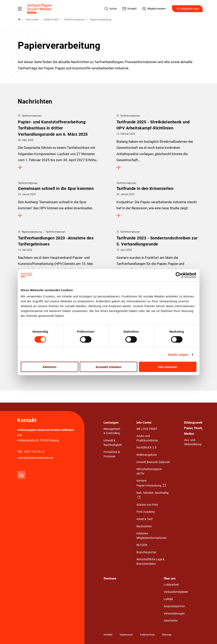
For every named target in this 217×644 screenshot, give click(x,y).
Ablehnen (49, 367)
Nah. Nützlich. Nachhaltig (153, 493)
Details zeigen (178, 354)
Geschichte (171, 621)
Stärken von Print (147, 505)
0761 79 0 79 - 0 (34, 452)
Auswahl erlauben (108, 367)
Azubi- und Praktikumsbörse (147, 438)
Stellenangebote (147, 455)
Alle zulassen (167, 367)
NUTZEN (142, 545)
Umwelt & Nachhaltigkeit (113, 443)
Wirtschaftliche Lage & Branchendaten (150, 562)
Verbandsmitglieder (176, 592)
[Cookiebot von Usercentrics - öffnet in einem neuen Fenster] (179, 275)
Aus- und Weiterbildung (193, 442)
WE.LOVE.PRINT (147, 429)
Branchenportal (146, 552)
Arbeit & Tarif (145, 519)
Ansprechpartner (174, 606)
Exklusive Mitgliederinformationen (151, 536)
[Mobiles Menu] (20, 9)
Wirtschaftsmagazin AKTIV (149, 471)
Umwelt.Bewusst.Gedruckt (153, 462)
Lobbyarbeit (171, 585)
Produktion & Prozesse (112, 454)
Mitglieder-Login (187, 9)
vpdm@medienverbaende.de (35, 458)
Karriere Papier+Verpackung (149, 483)
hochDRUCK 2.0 (146, 448)
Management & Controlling (112, 431)
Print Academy (146, 512)
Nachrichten (144, 526)
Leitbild (168, 599)
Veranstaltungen (174, 614)
